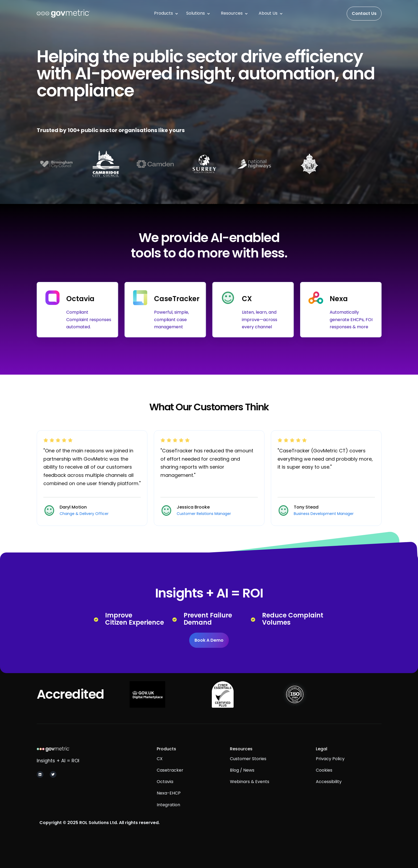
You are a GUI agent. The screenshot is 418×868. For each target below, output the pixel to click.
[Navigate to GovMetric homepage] (75, 750)
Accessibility (329, 792)
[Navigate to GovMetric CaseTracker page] (165, 310)
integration (168, 815)
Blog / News (242, 780)
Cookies (324, 780)
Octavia (165, 792)
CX (160, 769)
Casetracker (170, 780)
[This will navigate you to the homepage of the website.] (63, 14)
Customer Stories (248, 769)
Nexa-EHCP (169, 803)
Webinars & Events (250, 792)
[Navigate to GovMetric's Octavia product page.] (77, 310)
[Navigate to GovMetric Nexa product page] (341, 310)
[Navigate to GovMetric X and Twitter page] (53, 776)
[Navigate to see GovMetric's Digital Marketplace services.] (147, 694)
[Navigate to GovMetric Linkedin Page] (40, 776)
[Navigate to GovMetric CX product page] (253, 310)
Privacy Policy (330, 769)
